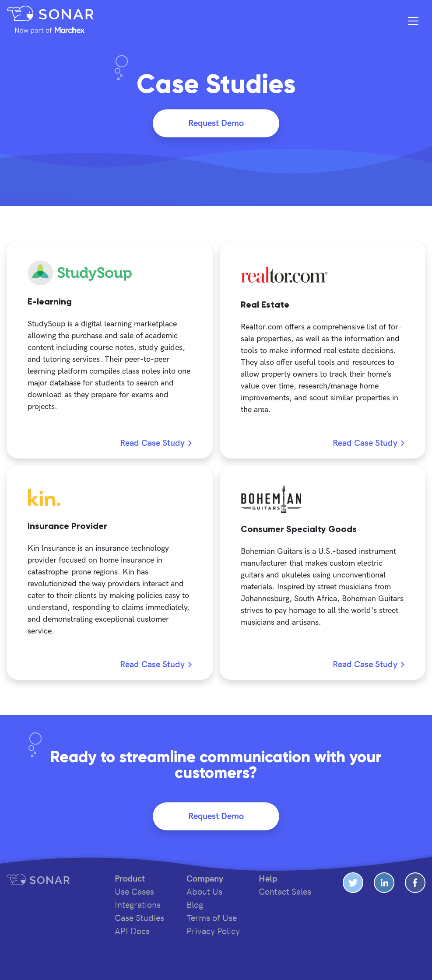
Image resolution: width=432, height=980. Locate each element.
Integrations (138, 905)
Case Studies (139, 918)
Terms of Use (212, 918)
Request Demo (216, 123)
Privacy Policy (213, 931)
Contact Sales (285, 892)
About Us (204, 892)
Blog (195, 905)
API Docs (132, 931)
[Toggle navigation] (413, 21)
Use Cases (134, 892)
